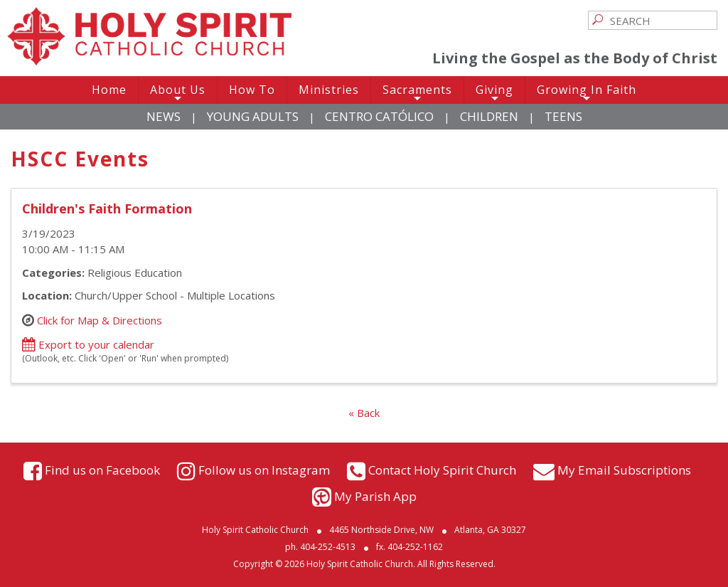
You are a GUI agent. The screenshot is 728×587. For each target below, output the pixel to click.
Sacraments (417, 93)
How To (252, 90)
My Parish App (375, 496)
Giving (494, 93)
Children (489, 116)
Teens (563, 116)
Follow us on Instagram (264, 469)
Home (109, 90)
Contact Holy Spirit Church (442, 469)
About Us (178, 93)
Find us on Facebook (102, 469)
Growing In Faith (587, 93)
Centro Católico (379, 116)
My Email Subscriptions (624, 469)
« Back (364, 413)
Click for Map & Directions (100, 319)
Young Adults (253, 116)
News (164, 116)
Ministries (329, 90)
